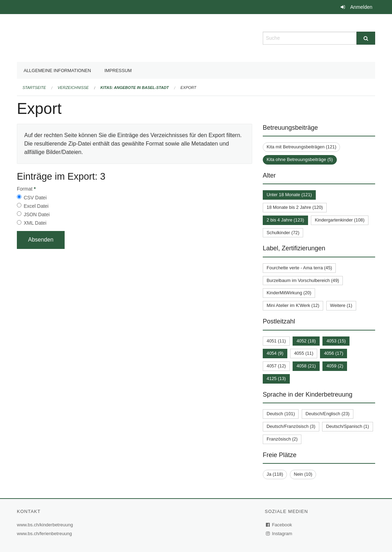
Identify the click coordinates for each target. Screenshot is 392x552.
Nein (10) (303, 474)
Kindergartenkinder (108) (340, 220)
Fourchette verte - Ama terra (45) (299, 268)
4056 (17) (334, 353)
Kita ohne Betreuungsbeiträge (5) (300, 159)
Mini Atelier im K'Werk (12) (293, 305)
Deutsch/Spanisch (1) (347, 426)
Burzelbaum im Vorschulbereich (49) (303, 280)
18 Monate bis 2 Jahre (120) (295, 207)
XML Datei (35, 223)
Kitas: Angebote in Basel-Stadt (135, 88)
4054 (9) (275, 353)
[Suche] (366, 38)
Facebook (279, 525)
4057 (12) (276, 366)
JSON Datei (37, 214)
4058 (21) (306, 366)
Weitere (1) (341, 305)
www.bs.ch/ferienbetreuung (45, 534)
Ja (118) (275, 474)
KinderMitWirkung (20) (289, 293)
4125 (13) (276, 378)
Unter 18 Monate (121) (289, 195)
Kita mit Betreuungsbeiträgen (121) (301, 147)
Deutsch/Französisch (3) (291, 426)
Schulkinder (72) (283, 233)
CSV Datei (35, 198)
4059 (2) (335, 366)
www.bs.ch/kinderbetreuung (46, 525)
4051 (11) (276, 341)
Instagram (279, 534)
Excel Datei (36, 206)
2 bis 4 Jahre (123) (285, 220)
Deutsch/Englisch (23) (328, 414)
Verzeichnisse (73, 88)
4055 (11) (304, 353)
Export (188, 88)
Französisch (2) (282, 439)
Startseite (34, 88)
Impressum (118, 70)
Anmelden (361, 7)
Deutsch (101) (281, 414)
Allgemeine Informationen (57, 70)
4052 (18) (306, 341)
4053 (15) (336, 341)
